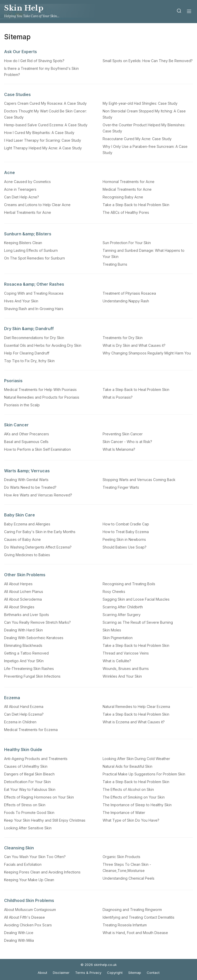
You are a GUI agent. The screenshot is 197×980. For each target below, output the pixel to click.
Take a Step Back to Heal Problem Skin (136, 205)
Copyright (115, 973)
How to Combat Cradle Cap (126, 524)
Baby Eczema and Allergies (27, 524)
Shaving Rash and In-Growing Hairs (34, 309)
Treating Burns (115, 264)
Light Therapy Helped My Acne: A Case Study (43, 148)
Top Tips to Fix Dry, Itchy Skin (29, 361)
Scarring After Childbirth (123, 607)
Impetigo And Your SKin (24, 661)
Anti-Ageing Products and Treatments (36, 759)
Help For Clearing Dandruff (27, 353)
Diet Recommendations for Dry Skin (34, 338)
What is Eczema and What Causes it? (134, 722)
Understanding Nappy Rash (126, 301)
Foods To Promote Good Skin (29, 813)
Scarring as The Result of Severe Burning (138, 622)
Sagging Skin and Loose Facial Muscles (136, 599)
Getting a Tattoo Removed (26, 653)
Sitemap (135, 973)
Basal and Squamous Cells (26, 442)
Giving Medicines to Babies (27, 555)
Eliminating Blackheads (23, 645)
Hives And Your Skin (21, 301)
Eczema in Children (20, 722)
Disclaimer (61, 973)
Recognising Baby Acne (123, 197)
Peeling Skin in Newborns (124, 539)
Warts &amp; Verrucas (27, 471)
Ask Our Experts (21, 52)
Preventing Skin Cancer (123, 434)
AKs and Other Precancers (27, 434)
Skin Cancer (16, 425)
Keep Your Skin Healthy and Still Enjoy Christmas (45, 820)
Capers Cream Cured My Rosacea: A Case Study (45, 103)
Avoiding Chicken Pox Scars (28, 925)
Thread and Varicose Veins (126, 653)
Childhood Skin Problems (29, 900)
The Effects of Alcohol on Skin (128, 789)
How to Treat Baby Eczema (126, 532)
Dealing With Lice (19, 933)
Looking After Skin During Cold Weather (136, 759)
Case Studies (17, 94)
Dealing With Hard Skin (23, 630)
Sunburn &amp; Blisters (28, 234)
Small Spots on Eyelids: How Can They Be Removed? (148, 61)
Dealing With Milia (19, 940)
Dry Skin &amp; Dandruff (29, 329)
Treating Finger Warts (121, 487)
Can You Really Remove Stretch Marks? (37, 622)
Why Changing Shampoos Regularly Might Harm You (147, 353)
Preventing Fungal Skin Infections (32, 676)
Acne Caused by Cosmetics (27, 182)
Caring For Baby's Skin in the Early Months (40, 532)
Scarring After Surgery (122, 615)
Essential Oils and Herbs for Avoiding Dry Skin (43, 345)
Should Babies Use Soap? (125, 547)
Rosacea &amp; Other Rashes (34, 284)
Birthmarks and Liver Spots (27, 615)
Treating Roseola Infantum (125, 925)
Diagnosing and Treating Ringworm (132, 910)
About (42, 973)
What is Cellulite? (117, 661)
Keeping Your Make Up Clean (29, 880)
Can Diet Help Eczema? (24, 714)
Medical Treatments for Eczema (31, 730)
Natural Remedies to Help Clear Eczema (136, 707)
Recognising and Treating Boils (129, 584)
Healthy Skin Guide (23, 750)
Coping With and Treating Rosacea (34, 293)
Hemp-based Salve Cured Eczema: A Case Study (46, 125)
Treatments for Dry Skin (123, 338)
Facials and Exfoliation (23, 864)
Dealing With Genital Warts (26, 480)
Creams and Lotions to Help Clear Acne (37, 205)
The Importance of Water (124, 813)
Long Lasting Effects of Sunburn (31, 250)
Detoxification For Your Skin (27, 782)
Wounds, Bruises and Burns (126, 669)
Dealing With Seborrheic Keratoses (34, 638)
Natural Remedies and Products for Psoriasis (42, 397)
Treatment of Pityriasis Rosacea (129, 293)
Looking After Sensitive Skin (28, 828)
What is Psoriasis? (118, 397)
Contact (153, 973)
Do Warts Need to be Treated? (30, 487)
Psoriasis (13, 381)
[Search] (179, 12)
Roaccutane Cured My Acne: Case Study (137, 139)
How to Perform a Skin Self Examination (37, 449)
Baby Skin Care (19, 515)
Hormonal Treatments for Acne (129, 182)
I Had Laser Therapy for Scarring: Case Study (43, 140)
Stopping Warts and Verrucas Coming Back (139, 480)
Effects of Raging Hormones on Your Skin (39, 797)
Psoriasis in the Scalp (22, 405)
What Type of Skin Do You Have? (131, 820)
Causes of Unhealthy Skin (26, 766)
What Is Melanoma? (119, 449)
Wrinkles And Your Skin (122, 676)
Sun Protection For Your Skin (127, 243)
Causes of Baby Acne (22, 539)
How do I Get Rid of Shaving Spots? (34, 61)
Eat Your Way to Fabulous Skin (30, 789)
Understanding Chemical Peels (129, 878)
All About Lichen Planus (24, 592)
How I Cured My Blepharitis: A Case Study (39, 133)
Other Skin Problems (25, 575)
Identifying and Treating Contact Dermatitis (139, 917)
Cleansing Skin (19, 848)
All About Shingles (19, 607)
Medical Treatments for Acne (127, 189)
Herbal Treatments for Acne (28, 212)
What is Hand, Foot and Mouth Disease (135, 933)
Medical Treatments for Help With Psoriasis (40, 390)
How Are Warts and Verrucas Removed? (38, 495)
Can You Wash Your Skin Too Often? (35, 857)
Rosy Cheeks (114, 592)
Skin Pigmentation (118, 638)
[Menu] (189, 12)
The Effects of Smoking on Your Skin (134, 797)
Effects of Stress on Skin (25, 805)
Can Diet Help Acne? (22, 197)
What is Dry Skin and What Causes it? (134, 345)
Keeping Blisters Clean (23, 243)
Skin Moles (112, 630)
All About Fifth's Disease (24, 917)
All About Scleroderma (23, 599)
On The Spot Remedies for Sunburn (35, 258)
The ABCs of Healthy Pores (126, 212)
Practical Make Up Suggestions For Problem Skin (144, 774)
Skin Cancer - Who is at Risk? (127, 442)
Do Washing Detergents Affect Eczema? (38, 547)
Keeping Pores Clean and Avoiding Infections (42, 872)
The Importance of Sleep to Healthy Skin (137, 805)
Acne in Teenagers (20, 189)
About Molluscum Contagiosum (30, 910)
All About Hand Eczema (24, 707)
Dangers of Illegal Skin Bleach (29, 774)
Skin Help (24, 8)
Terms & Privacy (88, 973)
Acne (9, 172)
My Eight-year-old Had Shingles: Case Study (140, 103)
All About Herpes (18, 584)
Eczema (12, 698)
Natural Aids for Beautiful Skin (127, 766)
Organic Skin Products (121, 857)
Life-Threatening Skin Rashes (29, 669)
